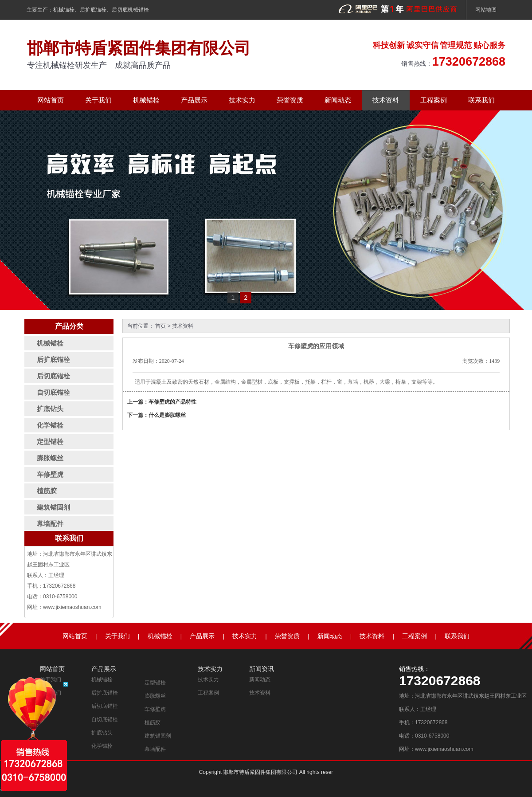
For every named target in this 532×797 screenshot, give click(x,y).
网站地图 (486, 10)
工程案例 (434, 100)
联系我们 (481, 100)
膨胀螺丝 (155, 696)
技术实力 (242, 100)
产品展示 (194, 100)
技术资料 (386, 100)
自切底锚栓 (105, 719)
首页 (160, 326)
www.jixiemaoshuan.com (72, 607)
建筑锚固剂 (158, 736)
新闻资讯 (262, 669)
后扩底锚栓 (93, 10)
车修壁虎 (155, 709)
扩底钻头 (102, 733)
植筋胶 (153, 722)
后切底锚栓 (105, 706)
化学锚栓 (102, 746)
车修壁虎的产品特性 (172, 402)
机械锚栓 (64, 10)
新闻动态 (338, 100)
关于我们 (98, 100)
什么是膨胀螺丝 (167, 415)
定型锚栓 (155, 683)
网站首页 (51, 100)
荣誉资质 (290, 100)
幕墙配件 (155, 749)
